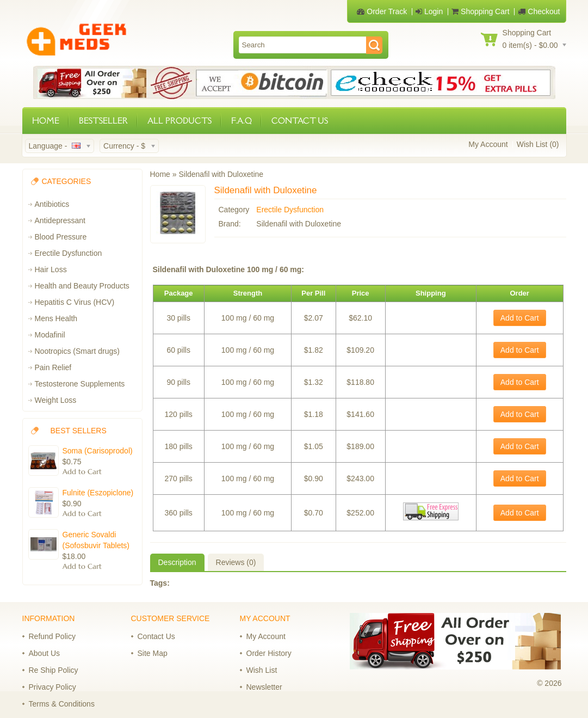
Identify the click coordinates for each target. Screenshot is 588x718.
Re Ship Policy (54, 670)
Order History (269, 653)
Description (177, 562)
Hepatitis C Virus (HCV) (75, 302)
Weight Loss (56, 400)
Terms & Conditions (62, 704)
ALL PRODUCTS (180, 121)
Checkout (539, 11)
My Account (488, 144)
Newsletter (264, 687)
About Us (45, 653)
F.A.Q (242, 121)
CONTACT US (300, 121)
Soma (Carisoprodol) (98, 451)
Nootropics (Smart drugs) (77, 351)
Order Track (382, 11)
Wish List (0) (538, 144)
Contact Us (156, 636)
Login (429, 11)
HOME (46, 121)
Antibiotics (52, 204)
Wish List (262, 670)
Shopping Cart (480, 11)
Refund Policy (52, 636)
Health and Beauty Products (82, 286)
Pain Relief (53, 367)
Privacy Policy (52, 687)
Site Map (153, 653)
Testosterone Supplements (80, 384)
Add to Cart (520, 318)
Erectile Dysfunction (69, 253)
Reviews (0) (236, 562)
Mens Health (56, 318)
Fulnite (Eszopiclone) (98, 493)
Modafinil (50, 335)
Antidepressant (60, 220)
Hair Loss (51, 269)
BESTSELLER (103, 121)
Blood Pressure (61, 237)
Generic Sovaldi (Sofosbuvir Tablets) (96, 540)
